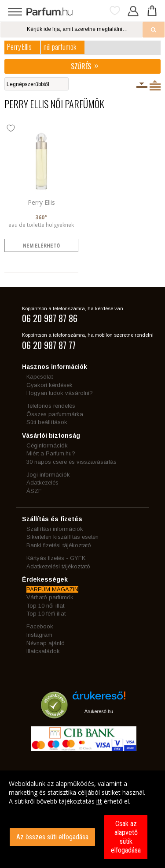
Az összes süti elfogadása (52, 837)
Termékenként (155, 85)
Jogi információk (48, 475)
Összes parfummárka (55, 414)
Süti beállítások (47, 422)
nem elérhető (41, 246)
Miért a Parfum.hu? (51, 453)
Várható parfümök (50, 597)
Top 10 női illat (45, 606)
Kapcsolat (40, 377)
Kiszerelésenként (142, 85)
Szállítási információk (55, 529)
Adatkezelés (42, 483)
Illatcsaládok (43, 651)
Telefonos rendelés (51, 406)
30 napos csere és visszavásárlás (71, 462)
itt (99, 801)
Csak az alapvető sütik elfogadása (126, 837)
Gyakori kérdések (49, 385)
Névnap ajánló (46, 643)
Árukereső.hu (99, 711)
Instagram (39, 635)
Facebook (40, 626)
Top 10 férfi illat (46, 614)
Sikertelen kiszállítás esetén (62, 537)
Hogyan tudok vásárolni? (60, 393)
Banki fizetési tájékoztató (59, 545)
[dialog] (82, 819)
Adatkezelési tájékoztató (58, 566)
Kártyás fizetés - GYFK (56, 558)
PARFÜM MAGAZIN (52, 589)
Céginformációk (47, 445)
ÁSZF (34, 491)
